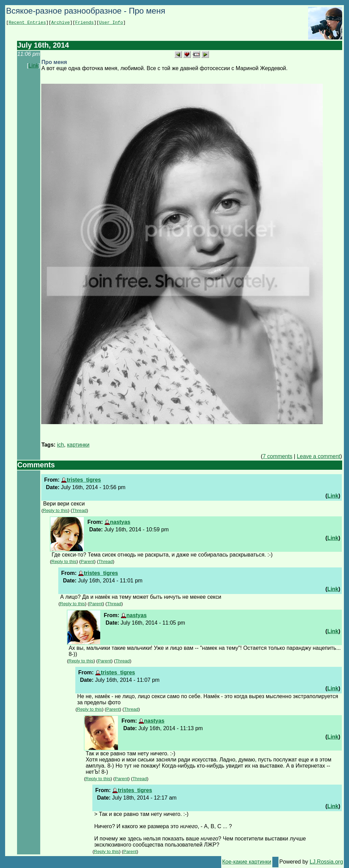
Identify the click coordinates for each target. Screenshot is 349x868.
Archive (60, 23)
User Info (111, 23)
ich (60, 445)
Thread (79, 510)
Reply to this (55, 510)
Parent (87, 561)
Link (34, 66)
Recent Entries (27, 23)
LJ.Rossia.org (327, 862)
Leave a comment (318, 456)
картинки (78, 445)
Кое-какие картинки (247, 862)
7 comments (278, 456)
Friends (85, 23)
